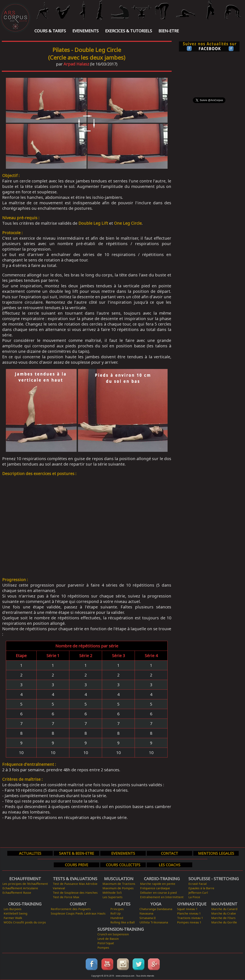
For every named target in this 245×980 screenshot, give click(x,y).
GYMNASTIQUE (192, 904)
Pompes (103, 947)
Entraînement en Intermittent (162, 897)
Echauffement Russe (17, 893)
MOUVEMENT (224, 904)
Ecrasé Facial (197, 884)
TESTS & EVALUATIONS (75, 879)
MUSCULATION (119, 879)
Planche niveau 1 (189, 913)
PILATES (123, 904)
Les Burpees (13, 909)
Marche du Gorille (224, 922)
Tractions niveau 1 (190, 918)
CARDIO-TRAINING (162, 879)
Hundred (117, 918)
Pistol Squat (106, 943)
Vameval (59, 888)
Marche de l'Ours (223, 918)
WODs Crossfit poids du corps (25, 922)
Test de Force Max (66, 897)
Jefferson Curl (198, 893)
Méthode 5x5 (112, 893)
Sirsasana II (148, 918)
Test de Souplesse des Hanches (75, 893)
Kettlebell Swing (15, 913)
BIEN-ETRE (169, 31)
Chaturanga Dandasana (156, 909)
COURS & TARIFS (50, 31)
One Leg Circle (128, 223)
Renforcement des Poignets (71, 909)
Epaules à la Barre (201, 888)
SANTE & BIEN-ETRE (77, 853)
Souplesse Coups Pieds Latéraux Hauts (78, 913)
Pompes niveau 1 (189, 922)
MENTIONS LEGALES (216, 853)
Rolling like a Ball (122, 922)
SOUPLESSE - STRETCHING (214, 879)
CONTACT (169, 853)
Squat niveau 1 (187, 909)
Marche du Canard (224, 909)
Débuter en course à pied (158, 893)
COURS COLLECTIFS (123, 865)
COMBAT (78, 904)
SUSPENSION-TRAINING (121, 929)
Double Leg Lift (93, 223)
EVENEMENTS (86, 31)
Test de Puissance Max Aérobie (75, 884)
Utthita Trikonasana (154, 922)
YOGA (156, 904)
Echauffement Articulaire (20, 888)
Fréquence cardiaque (155, 888)
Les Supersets (112, 897)
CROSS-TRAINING (25, 904)
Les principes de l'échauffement (25, 884)
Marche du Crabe (224, 913)
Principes (117, 909)
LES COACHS (169, 865)
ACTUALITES (30, 853)
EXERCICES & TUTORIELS (129, 31)
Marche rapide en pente (158, 884)
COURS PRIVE (77, 865)
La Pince (194, 897)
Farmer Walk (13, 918)
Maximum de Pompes (118, 888)
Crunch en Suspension (113, 934)
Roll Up (116, 913)
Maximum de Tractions (119, 884)
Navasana (146, 913)
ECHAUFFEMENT (25, 879)
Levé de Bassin (108, 939)
